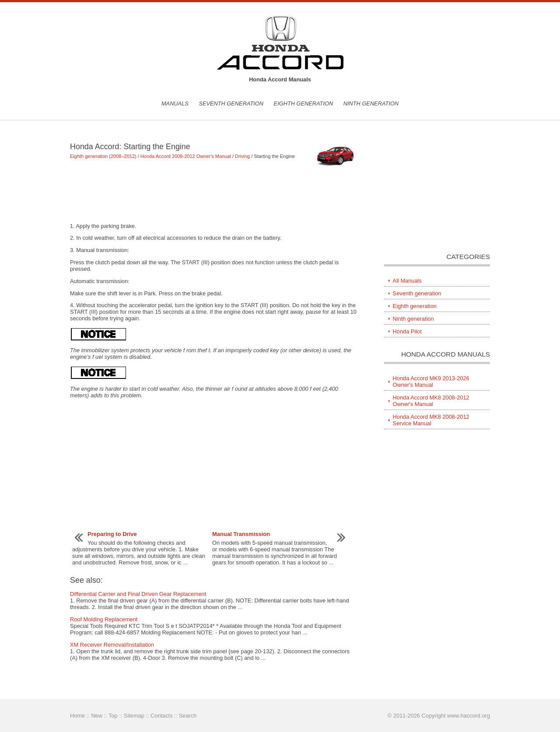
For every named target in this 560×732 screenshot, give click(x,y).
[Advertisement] (214, 195)
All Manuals (407, 281)
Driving (242, 156)
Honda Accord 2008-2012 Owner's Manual (186, 156)
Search (188, 716)
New (97, 716)
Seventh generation (231, 103)
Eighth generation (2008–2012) (103, 156)
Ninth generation (371, 103)
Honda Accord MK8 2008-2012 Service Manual (431, 420)
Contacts (162, 716)
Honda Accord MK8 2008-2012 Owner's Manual (431, 401)
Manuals (175, 103)
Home (77, 716)
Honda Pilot (407, 331)
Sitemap (134, 716)
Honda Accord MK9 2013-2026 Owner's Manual (431, 382)
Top (113, 716)
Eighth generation (304, 103)
